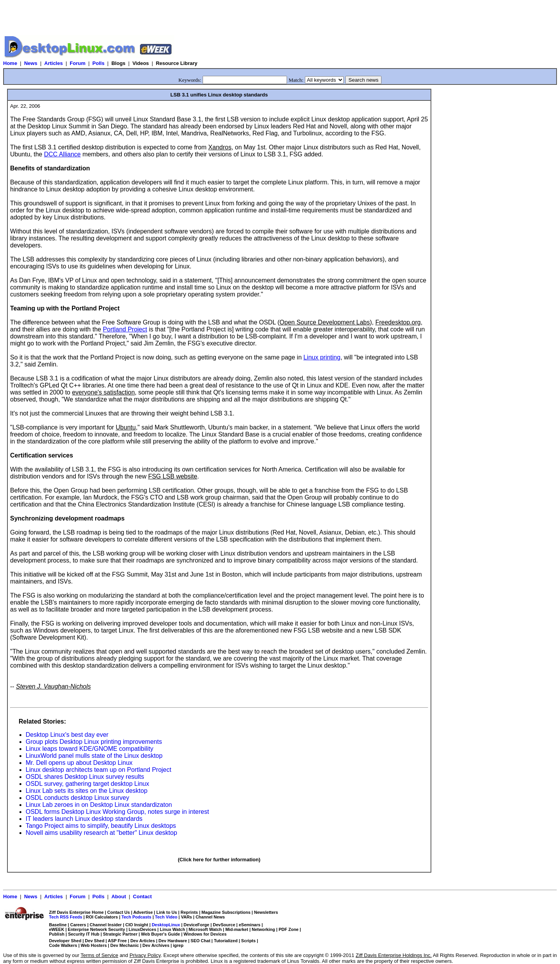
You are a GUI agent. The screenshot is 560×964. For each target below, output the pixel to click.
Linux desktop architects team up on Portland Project (98, 770)
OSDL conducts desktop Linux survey (77, 798)
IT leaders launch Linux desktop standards (84, 819)
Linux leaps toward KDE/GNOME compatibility (89, 749)
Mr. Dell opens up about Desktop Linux (79, 763)
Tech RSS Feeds (66, 917)
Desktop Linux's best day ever (67, 735)
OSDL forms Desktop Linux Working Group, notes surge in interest (117, 812)
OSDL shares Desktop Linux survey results (85, 777)
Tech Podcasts (136, 917)
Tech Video (166, 917)
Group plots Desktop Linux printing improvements (94, 742)
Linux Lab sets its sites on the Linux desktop (87, 791)
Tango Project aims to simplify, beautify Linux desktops (101, 826)
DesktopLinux (166, 925)
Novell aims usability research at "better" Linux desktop (101, 833)
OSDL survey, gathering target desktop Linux (87, 784)
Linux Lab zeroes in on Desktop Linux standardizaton (99, 805)
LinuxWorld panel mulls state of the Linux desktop (94, 756)
